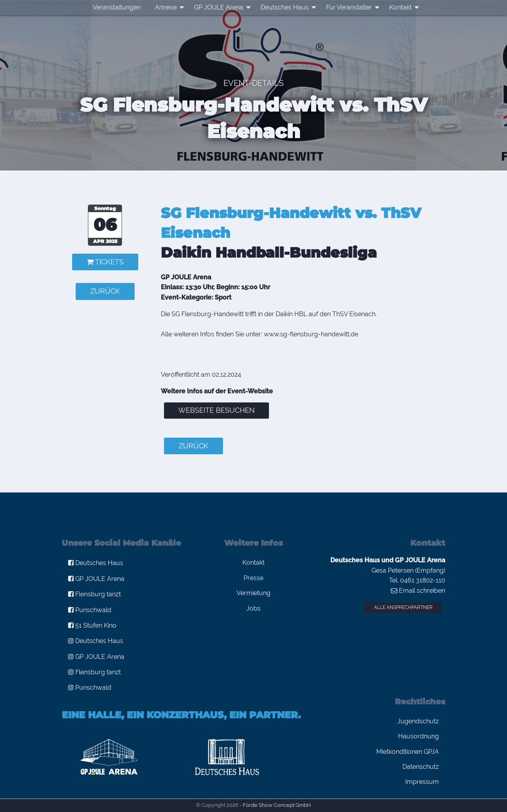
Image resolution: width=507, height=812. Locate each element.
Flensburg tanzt (94, 594)
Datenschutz (421, 767)
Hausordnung (418, 736)
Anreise (166, 7)
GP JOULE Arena (219, 7)
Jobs (253, 608)
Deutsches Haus (285, 7)
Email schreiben (418, 591)
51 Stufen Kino (92, 625)
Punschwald (90, 610)
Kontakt (400, 7)
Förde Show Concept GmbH (277, 805)
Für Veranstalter (349, 7)
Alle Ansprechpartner (403, 607)
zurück (105, 291)
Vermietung (253, 593)
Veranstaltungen (117, 7)
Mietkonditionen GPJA (408, 752)
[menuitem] (117, 8)
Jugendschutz (418, 721)
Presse (253, 578)
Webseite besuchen (216, 410)
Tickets (105, 262)
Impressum (422, 782)
